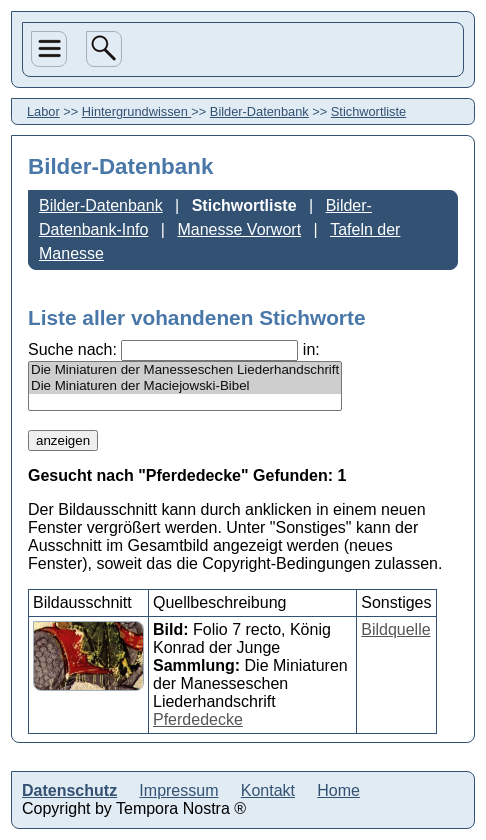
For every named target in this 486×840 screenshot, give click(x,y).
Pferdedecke (198, 719)
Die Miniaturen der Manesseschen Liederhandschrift (185, 370)
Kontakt (268, 790)
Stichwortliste (368, 111)
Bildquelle (395, 629)
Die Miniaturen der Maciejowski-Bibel (185, 386)
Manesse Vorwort (239, 229)
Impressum (178, 790)
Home (338, 790)
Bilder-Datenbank (259, 111)
